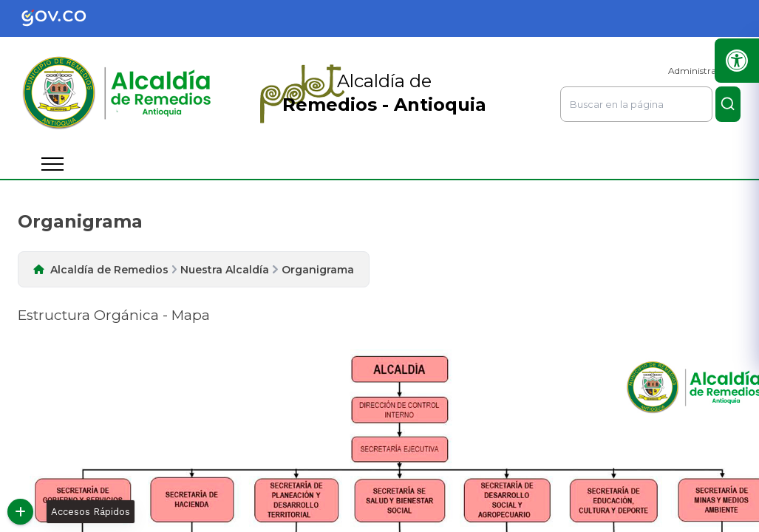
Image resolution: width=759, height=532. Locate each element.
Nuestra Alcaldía (225, 270)
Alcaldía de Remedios (109, 270)
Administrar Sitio (704, 71)
